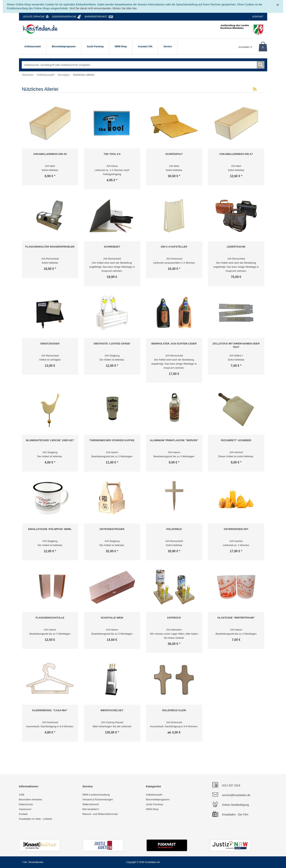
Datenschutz (26, 804)
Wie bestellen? (91, 809)
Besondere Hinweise (31, 799)
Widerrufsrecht (91, 804)
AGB (22, 795)
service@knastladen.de (236, 795)
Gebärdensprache (64, 17)
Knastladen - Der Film (235, 815)
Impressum (25, 809)
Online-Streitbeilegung (235, 805)
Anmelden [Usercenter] (245, 47)
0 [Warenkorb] (263, 47)
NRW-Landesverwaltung (96, 795)
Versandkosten (36, 862)
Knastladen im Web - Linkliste (36, 819)
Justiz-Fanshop (95, 47)
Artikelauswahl (33, 47)
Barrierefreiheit (96, 17)
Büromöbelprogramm (64, 47)
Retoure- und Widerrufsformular (100, 814)
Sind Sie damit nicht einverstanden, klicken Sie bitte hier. (103, 8)
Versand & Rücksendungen (98, 799)
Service (168, 47)
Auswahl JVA (145, 47)
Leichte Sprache (34, 17)
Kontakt (258, 17)
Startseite (28, 75)
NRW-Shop (121, 47)
